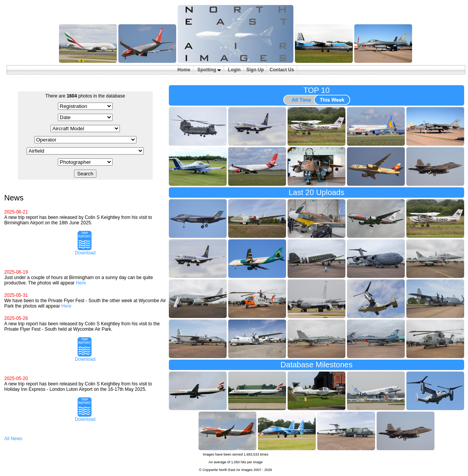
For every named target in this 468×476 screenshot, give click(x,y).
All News (13, 439)
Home (184, 70)
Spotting (209, 70)
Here (81, 283)
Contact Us (282, 70)
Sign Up (255, 70)
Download (85, 251)
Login (234, 70)
